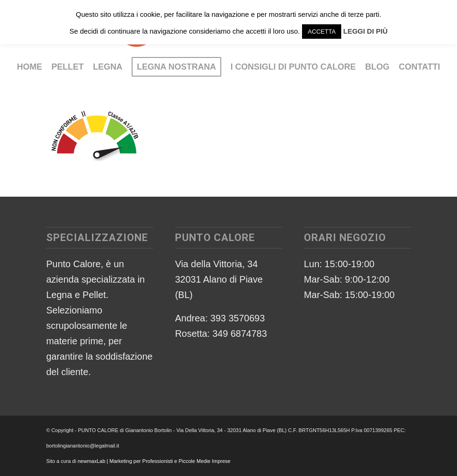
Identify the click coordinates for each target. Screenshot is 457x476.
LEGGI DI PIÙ (365, 31)
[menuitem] (29, 67)
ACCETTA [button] (322, 32)
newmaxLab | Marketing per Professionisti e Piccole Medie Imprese (154, 461)
